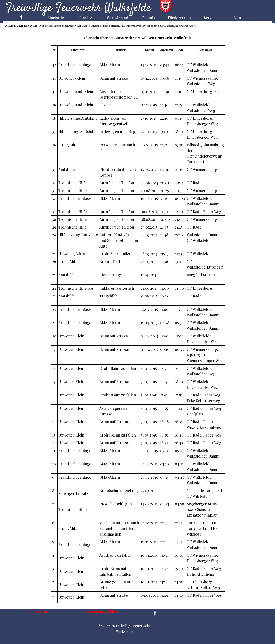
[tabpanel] (138, 324)
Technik (148, 18)
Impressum (38, 612)
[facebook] (21, 17)
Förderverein (179, 18)
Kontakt (241, 18)
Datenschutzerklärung (104, 612)
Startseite (56, 18)
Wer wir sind (117, 18)
